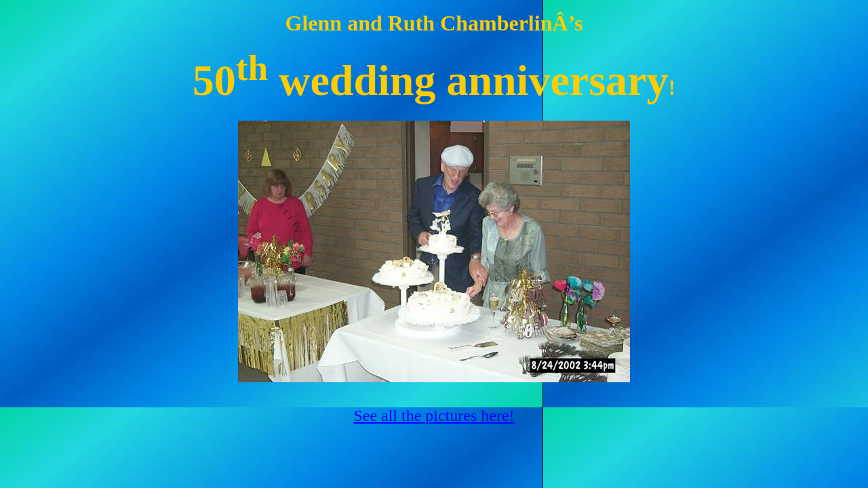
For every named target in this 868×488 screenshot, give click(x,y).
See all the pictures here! (434, 415)
